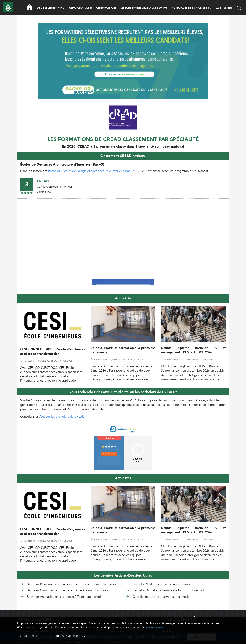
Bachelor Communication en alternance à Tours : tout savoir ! (69, 590)
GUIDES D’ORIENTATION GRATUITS (144, 9)
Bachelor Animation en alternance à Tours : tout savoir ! (65, 597)
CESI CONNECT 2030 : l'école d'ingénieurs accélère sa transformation (53, 352)
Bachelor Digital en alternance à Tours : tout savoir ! (168, 590)
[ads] (123, 61)
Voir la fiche (44, 192)
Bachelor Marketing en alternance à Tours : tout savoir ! (171, 584)
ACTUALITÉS (224, 9)
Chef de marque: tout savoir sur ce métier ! (162, 597)
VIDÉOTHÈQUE (106, 9)
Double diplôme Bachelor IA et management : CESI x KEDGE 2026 (193, 350)
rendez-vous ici (156, 627)
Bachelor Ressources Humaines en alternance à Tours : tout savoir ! (73, 584)
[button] (64, 9)
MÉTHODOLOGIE (80, 9)
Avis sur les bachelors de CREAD (62, 416)
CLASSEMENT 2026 (50, 9)
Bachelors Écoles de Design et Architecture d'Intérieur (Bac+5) (91, 171)
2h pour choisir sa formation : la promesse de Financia (123, 350)
